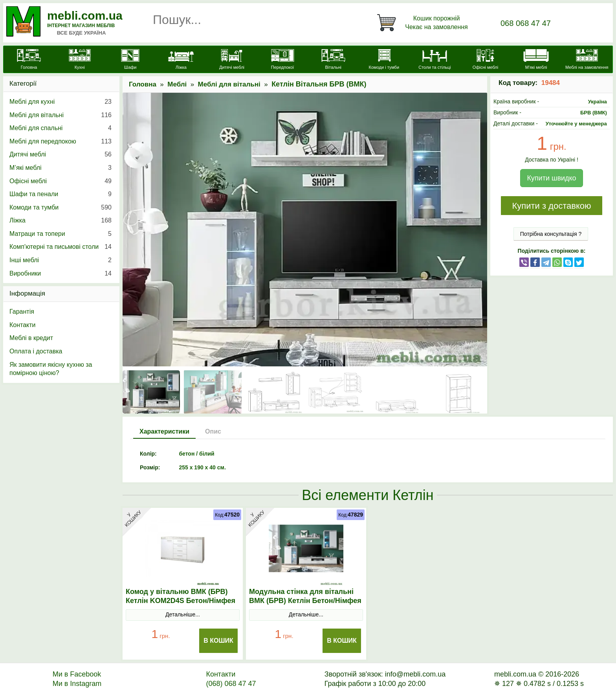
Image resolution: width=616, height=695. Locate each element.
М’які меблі (60, 168)
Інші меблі (60, 260)
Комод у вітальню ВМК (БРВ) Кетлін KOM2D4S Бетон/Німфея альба (181, 601)
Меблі (177, 84)
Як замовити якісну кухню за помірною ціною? (51, 369)
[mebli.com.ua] (29, 60)
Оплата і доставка (36, 351)
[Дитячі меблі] (232, 60)
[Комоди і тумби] (384, 60)
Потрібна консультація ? (551, 234)
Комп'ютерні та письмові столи (60, 247)
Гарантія (22, 312)
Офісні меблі (60, 181)
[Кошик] (424, 23)
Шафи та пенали (60, 194)
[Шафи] (130, 60)
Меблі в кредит (31, 338)
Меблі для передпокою (60, 142)
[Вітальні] (333, 60)
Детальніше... (183, 614)
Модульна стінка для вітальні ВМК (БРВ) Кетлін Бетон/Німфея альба (305, 601)
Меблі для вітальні (229, 84)
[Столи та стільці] (435, 60)
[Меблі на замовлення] (587, 60)
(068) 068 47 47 (231, 684)
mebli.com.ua (85, 16)
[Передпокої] (283, 60)
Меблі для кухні (60, 102)
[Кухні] (80, 60)
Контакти (23, 325)
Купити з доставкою (551, 206)
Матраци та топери (60, 234)
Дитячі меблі (60, 154)
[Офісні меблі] (485, 60)
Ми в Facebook (77, 674)
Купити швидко (551, 178)
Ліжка (60, 221)
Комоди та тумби (60, 208)
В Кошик (218, 641)
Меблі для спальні (60, 128)
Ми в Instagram (77, 684)
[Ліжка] (181, 60)
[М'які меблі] (536, 60)
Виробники (60, 274)
